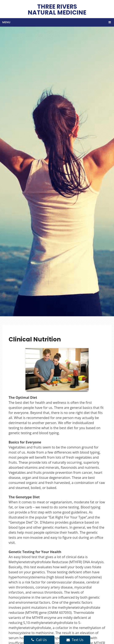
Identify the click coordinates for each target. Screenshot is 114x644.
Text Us (75, 640)
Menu (6, 22)
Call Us (39, 640)
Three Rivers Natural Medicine (57, 9)
